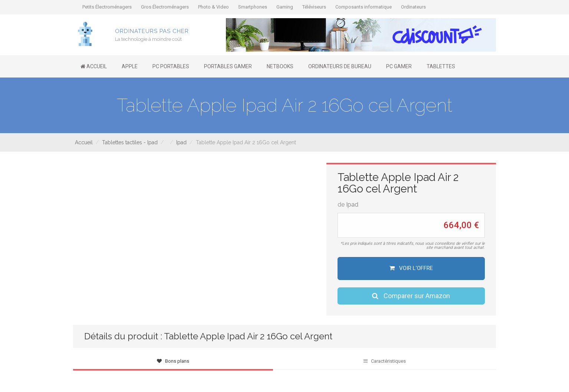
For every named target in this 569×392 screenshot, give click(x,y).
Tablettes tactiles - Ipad (130, 142)
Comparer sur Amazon (411, 296)
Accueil (84, 142)
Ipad (181, 142)
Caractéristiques (385, 361)
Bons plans (173, 361)
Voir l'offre (411, 268)
